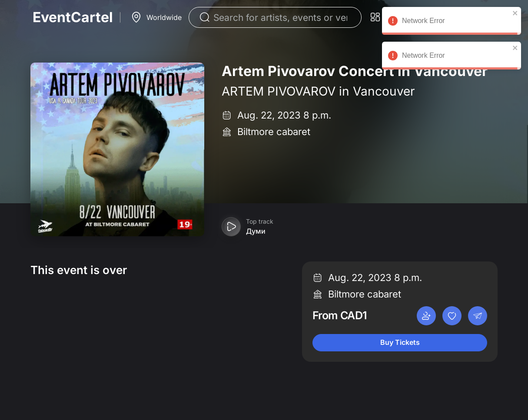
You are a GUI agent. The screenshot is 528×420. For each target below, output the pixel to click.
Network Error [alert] (452, 22)
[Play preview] (231, 227)
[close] (515, 13)
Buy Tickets (400, 342)
